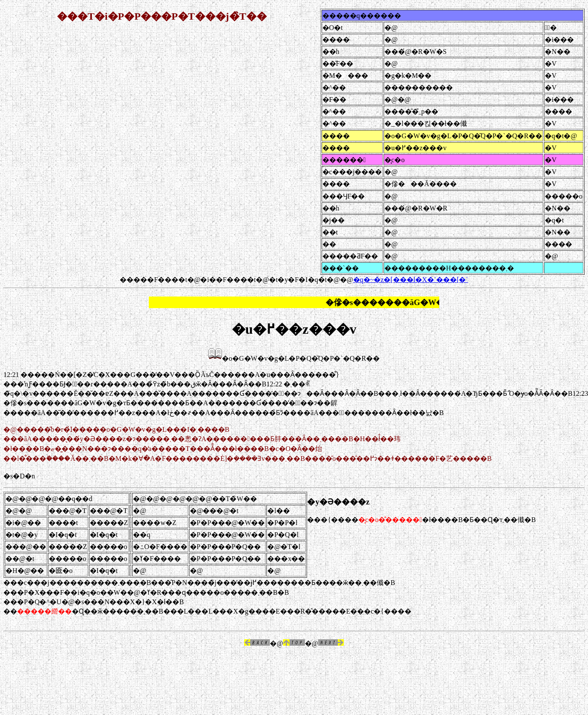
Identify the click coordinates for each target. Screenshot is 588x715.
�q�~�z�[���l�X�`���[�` (411, 280)
